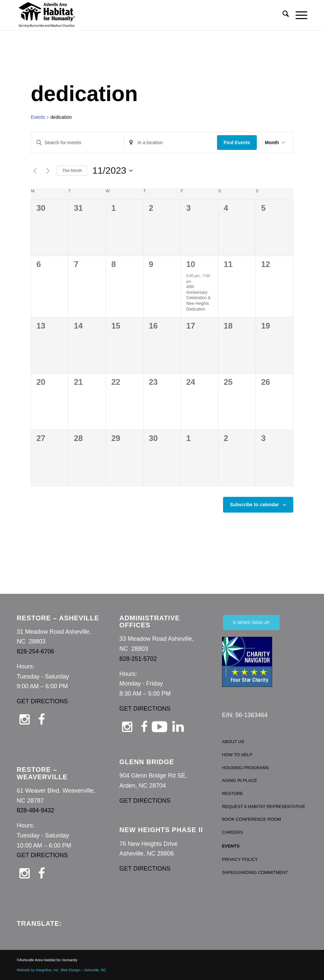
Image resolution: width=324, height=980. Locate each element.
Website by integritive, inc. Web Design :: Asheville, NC (62, 970)
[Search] (282, 15)
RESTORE (233, 793)
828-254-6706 (35, 651)
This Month (72, 171)
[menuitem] (282, 15)
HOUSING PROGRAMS (245, 768)
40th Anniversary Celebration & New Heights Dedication (198, 298)
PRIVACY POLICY (240, 859)
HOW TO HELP (237, 755)
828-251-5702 (138, 659)
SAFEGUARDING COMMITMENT (255, 872)
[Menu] (298, 15)
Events (38, 117)
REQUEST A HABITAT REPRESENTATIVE (264, 807)
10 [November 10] (191, 264)
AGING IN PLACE (240, 780)
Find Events (237, 143)
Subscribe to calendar (254, 505)
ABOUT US (233, 742)
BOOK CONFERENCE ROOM (251, 819)
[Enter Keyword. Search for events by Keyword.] (77, 143)
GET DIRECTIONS (42, 701)
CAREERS (233, 832)
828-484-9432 (35, 810)
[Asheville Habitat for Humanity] (47, 15)
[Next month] (48, 171)
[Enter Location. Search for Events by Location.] (170, 143)
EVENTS (231, 846)
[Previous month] (35, 171)
